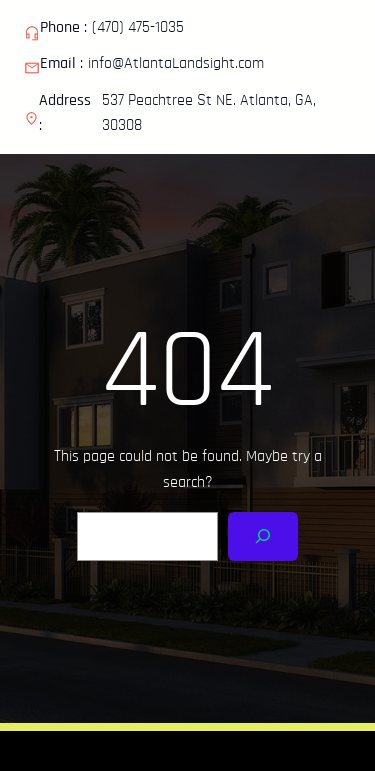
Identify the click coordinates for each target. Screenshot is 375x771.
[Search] (263, 536)
